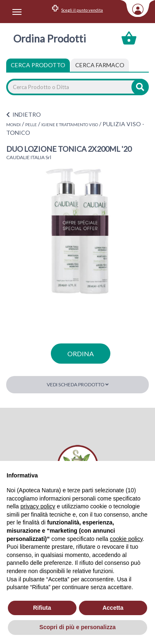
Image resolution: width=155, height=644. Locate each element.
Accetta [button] (113, 608)
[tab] (100, 65)
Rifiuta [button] (42, 608)
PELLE (31, 125)
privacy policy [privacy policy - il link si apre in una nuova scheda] (38, 506)
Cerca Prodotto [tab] (38, 65)
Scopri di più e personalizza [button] (77, 627)
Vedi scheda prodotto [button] (78, 384)
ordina (81, 354)
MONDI (13, 125)
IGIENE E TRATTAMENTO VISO (70, 125)
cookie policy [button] (126, 539)
